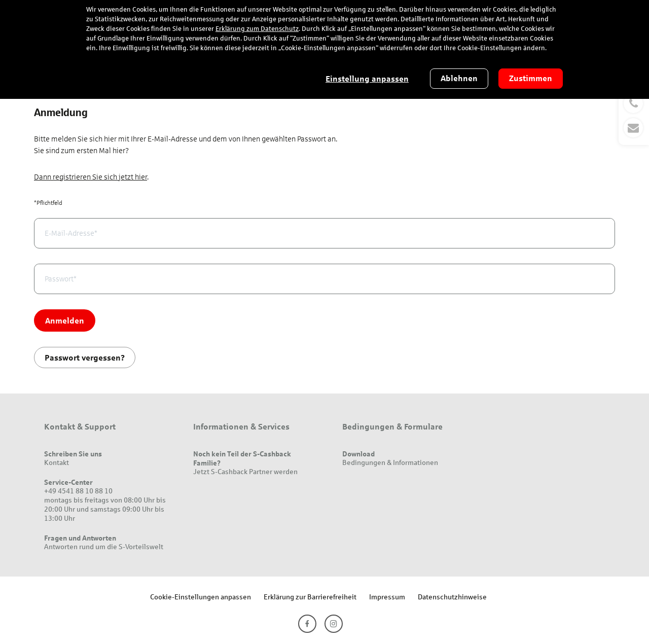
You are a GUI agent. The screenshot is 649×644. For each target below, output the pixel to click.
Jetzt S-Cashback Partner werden (245, 471)
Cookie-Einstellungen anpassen (201, 597)
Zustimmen (531, 78)
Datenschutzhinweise (452, 597)
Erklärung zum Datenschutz (257, 29)
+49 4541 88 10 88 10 (78, 491)
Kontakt (57, 462)
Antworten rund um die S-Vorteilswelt (104, 546)
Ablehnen (459, 78)
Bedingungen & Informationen (390, 462)
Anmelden (65, 320)
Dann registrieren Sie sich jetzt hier (91, 177)
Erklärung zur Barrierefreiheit (310, 597)
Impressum (387, 597)
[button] (634, 116)
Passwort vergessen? (85, 357)
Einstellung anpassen (367, 79)
